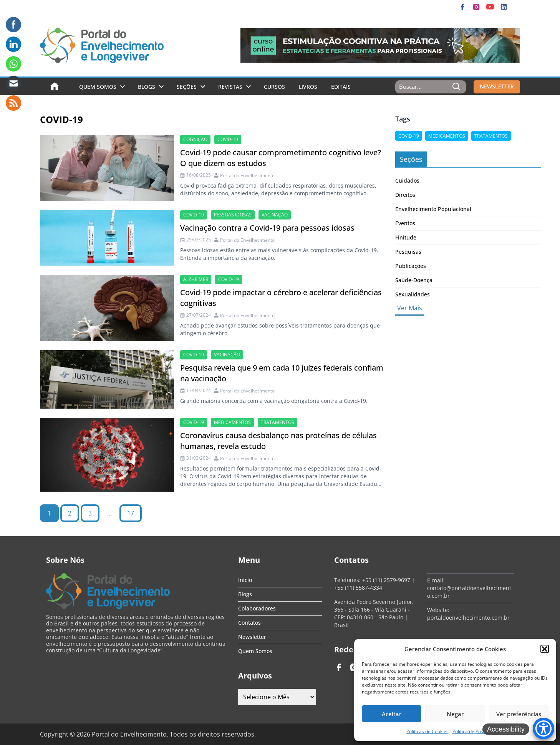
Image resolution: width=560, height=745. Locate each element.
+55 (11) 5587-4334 (358, 588)
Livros (308, 87)
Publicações (411, 266)
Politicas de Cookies (427, 731)
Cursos (274, 87)
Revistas (230, 87)
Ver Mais (410, 308)
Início (245, 580)
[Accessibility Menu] (543, 728)
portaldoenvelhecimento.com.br (468, 618)
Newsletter (252, 637)
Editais (341, 87)
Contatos (249, 623)
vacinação (275, 215)
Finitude (406, 237)
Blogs (147, 87)
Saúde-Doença (414, 280)
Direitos (405, 195)
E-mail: (436, 580)
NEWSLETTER (497, 86)
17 (131, 513)
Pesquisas (408, 252)
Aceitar (392, 714)
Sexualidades (413, 294)
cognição (195, 139)
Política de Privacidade (476, 731)
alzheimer (196, 279)
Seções (187, 87)
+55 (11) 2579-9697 (386, 580)
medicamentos (232, 422)
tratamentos (278, 422)
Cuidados (407, 180)
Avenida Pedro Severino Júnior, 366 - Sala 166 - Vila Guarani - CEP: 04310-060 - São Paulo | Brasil (374, 613)
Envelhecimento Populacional (433, 209)
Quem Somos (98, 87)
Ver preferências (519, 714)
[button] (545, 649)
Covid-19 (228, 139)
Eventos (405, 223)
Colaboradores (257, 608)
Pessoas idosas (233, 215)
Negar (455, 714)
